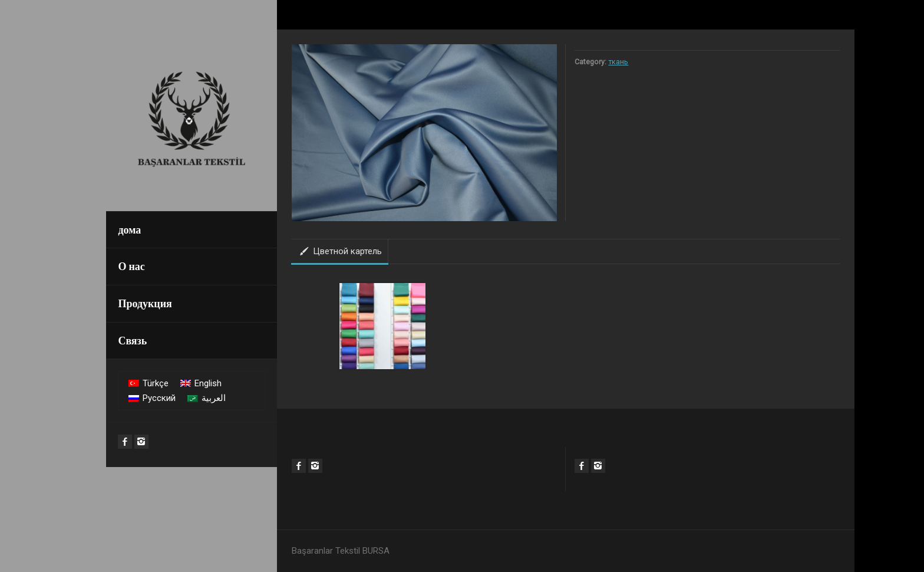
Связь (132, 341)
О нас (131, 266)
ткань (618, 62)
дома (129, 230)
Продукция (145, 303)
